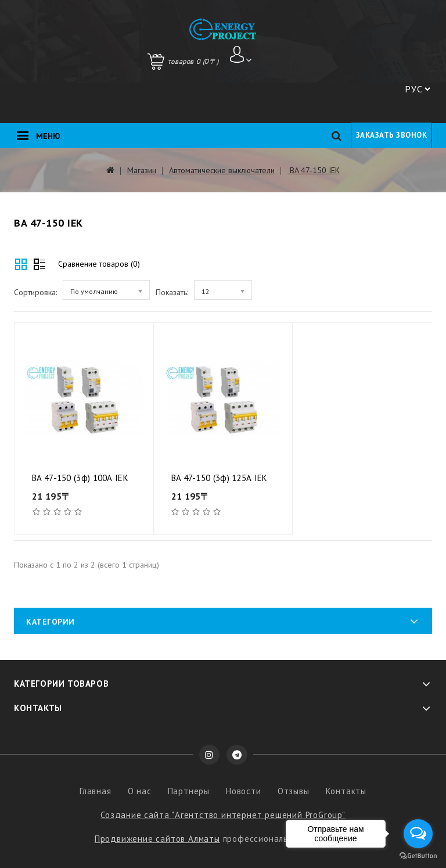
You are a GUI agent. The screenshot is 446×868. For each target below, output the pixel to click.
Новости (244, 791)
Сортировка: (35, 292)
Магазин (142, 170)
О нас (140, 791)
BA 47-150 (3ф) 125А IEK (220, 478)
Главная (96, 791)
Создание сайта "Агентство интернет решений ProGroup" (223, 815)
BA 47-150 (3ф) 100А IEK (80, 478)
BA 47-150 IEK (314, 170)
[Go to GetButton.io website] (418, 856)
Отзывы (294, 791)
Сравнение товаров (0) (99, 264)
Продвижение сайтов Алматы (157, 839)
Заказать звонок (392, 135)
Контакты (346, 791)
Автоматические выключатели (222, 170)
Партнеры (189, 791)
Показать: (172, 292)
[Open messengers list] (418, 834)
